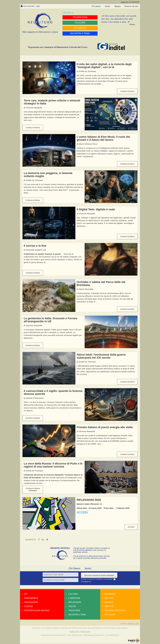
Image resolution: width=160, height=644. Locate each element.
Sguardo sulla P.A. (115, 611)
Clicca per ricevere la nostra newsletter (99, 575)
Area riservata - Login (33, 6)
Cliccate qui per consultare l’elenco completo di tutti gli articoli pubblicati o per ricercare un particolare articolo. (91, 550)
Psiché (72, 607)
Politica (109, 598)
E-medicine (74, 598)
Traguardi (74, 611)
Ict (26, 594)
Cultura (73, 594)
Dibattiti (109, 607)
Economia (110, 594)
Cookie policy (74, 632)
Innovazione (31, 602)
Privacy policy (85, 632)
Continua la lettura (127, 91)
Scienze (29, 607)
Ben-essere (75, 602)
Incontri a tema (77, 615)
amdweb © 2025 (133, 624)
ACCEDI (82, 512)
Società (109, 602)
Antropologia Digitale (37, 611)
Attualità (110, 615)
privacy (110, 579)
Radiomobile (31, 598)
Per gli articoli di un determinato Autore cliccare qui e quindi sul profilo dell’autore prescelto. (91, 557)
